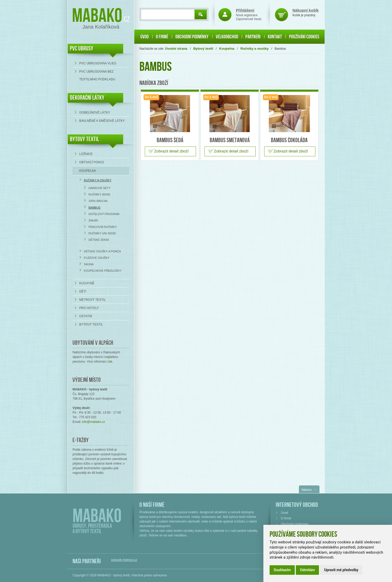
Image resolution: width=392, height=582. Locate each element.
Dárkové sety (100, 188)
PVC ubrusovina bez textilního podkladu (97, 75)
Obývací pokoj (92, 162)
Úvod (145, 37)
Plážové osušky (97, 258)
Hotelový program (104, 214)
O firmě (162, 37)
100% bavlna (98, 201)
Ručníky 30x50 (99, 194)
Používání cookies (304, 37)
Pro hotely (89, 308)
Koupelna (88, 171)
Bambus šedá (170, 140)
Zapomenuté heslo (249, 19)
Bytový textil (84, 139)
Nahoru (306, 490)
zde (110, 362)
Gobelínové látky (95, 113)
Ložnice (86, 154)
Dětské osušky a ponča (102, 251)
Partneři (253, 37)
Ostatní (86, 316)
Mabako (97, 16)
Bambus (94, 208)
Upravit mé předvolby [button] (341, 570)
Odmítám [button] (307, 570)
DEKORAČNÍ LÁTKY (87, 98)
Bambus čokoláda (289, 140)
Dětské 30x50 (99, 240)
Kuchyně (87, 283)
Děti (83, 292)
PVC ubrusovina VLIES (98, 63)
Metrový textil (92, 300)
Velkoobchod (227, 37)
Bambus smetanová (230, 140)
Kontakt (275, 37)
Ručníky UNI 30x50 (102, 233)
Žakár (93, 220)
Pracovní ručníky (103, 227)
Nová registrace (247, 15)
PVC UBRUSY (82, 49)
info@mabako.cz (94, 422)
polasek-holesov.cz (124, 560)
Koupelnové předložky (103, 271)
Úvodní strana (176, 49)
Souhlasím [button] (282, 570)
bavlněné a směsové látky (102, 121)
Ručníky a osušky (98, 180)
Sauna (89, 264)
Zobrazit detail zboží (171, 151)
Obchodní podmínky (192, 37)
